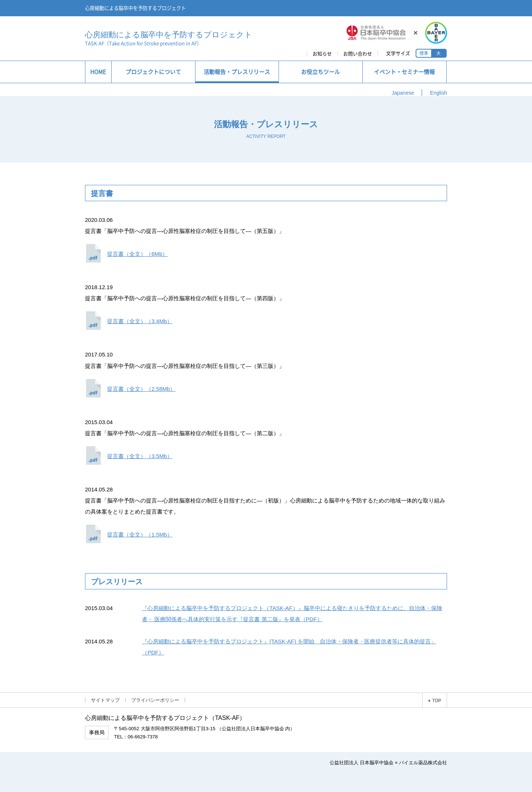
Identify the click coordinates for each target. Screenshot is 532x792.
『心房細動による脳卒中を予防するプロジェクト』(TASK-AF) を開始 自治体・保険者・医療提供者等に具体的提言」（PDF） (289, 647)
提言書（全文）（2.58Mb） (141, 389)
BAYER (435, 33)
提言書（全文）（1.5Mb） (140, 534)
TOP (437, 700)
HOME (98, 72)
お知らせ (322, 53)
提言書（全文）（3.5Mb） (140, 456)
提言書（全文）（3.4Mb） (140, 321)
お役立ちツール (320, 72)
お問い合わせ (358, 53)
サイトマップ (105, 700)
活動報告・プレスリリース (237, 72)
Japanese (403, 93)
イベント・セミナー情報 (404, 72)
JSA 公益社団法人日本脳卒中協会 (376, 33)
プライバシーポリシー (155, 700)
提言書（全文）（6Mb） (137, 254)
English (439, 93)
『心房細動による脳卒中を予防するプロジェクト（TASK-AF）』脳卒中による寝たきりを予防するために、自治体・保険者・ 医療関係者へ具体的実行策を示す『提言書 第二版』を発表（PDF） (292, 614)
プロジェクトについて (153, 72)
